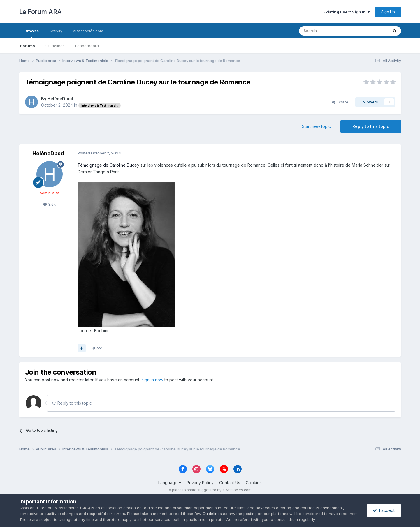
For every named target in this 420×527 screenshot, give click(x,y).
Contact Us (230, 483)
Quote (97, 348)
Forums (28, 46)
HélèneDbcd (60, 99)
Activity (56, 31)
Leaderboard (87, 46)
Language (170, 483)
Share (340, 102)
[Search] (329, 31)
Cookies (254, 483)
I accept (384, 510)
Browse (32, 34)
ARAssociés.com (88, 31)
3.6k (49, 204)
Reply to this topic (371, 126)
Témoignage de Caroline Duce (107, 165)
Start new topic (316, 126)
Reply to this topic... (73, 403)
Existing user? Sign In (347, 12)
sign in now (152, 380)
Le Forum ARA (41, 12)
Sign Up (388, 12)
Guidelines (55, 46)
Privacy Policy (200, 483)
